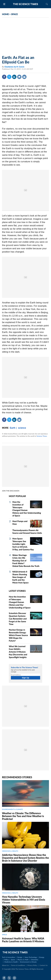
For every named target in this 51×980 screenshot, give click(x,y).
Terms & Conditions (18, 965)
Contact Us (44, 965)
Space (13, 960)
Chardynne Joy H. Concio (14, 67)
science (22, 428)
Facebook (4, 77)
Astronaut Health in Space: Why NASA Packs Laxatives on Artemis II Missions (23, 940)
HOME (5, 14)
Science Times (42, 436)
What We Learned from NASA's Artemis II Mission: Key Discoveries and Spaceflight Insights (18, 652)
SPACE (14, 14)
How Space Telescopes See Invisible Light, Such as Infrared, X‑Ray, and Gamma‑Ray (23, 544)
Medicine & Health (11, 962)
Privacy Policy (32, 965)
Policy (6, 960)
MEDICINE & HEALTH (10, 851)
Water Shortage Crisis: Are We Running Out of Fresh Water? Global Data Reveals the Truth (26, 561)
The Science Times (26, 4)
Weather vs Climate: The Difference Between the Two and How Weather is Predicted (23, 816)
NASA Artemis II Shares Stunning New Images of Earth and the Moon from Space (20, 577)
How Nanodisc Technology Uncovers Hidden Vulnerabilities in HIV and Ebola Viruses (24, 900)
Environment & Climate (28, 962)
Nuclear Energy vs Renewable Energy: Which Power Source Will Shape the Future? (18, 635)
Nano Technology (31, 957)
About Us (5, 965)
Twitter (9, 77)
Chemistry (35, 960)
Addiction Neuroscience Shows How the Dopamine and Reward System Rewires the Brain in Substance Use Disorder (25, 858)
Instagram (14, 978)
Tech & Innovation (8, 957)
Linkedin (14, 77)
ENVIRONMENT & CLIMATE (12, 809)
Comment (19, 77)
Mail (24, 77)
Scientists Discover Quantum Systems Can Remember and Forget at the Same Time (18, 619)
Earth (13, 428)
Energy (42, 957)
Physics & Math (23, 960)
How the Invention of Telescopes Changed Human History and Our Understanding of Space (20, 602)
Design (20, 957)
